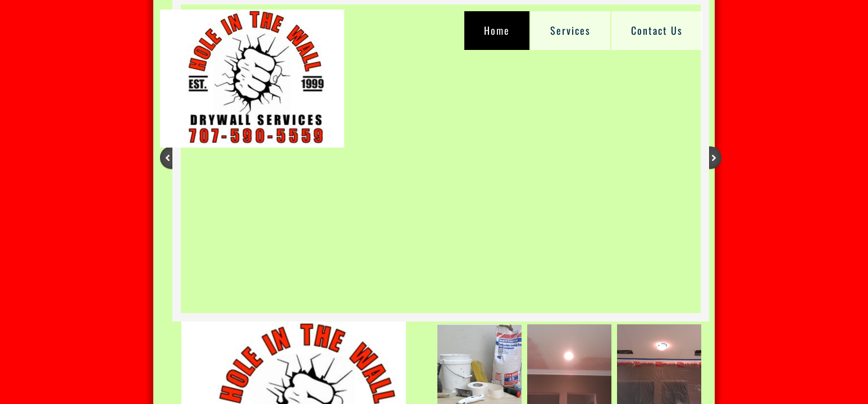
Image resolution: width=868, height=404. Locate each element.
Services (570, 30)
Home (497, 30)
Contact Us (657, 30)
